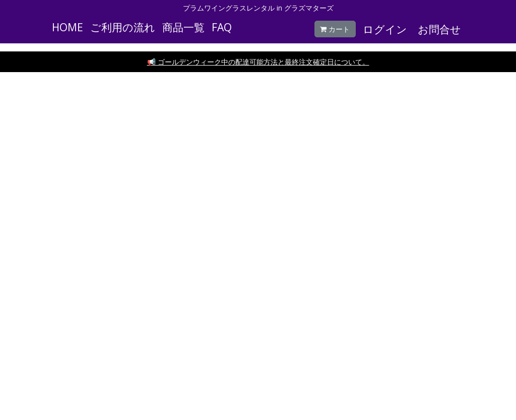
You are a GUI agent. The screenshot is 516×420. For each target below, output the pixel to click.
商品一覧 (183, 27)
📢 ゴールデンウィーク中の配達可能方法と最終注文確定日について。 (258, 62)
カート (335, 29)
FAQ (222, 27)
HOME (68, 27)
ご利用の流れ (123, 27)
